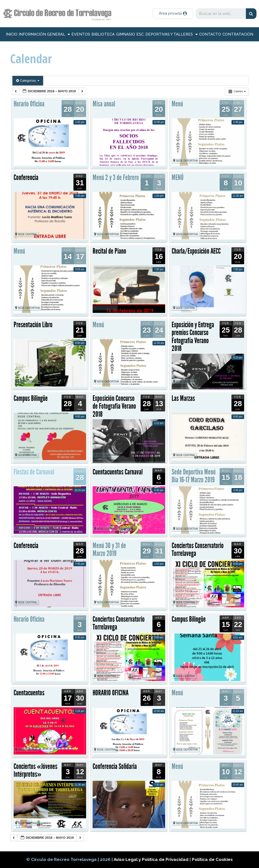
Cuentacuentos (29, 693)
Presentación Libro (33, 325)
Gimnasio (126, 34)
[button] (173, 14)
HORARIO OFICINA (111, 693)
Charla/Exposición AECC (196, 251)
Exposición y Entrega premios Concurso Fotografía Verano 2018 (193, 337)
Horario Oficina (29, 104)
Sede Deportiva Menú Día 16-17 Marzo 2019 (194, 476)
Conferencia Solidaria (115, 766)
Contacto (210, 34)
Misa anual (104, 104)
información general (44, 34)
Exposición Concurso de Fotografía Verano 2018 (114, 406)
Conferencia (26, 177)
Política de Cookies (212, 859)
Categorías (28, 81)
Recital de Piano (109, 251)
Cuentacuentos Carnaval (118, 472)
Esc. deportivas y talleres (167, 34)
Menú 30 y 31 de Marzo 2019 (109, 550)
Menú (177, 104)
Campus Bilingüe (31, 398)
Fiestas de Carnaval (34, 472)
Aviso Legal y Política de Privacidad (152, 859)
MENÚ (178, 177)
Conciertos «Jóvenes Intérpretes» (35, 770)
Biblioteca (103, 34)
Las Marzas (183, 398)
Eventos (81, 34)
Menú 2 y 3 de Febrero (116, 177)
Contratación (238, 34)
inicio (12, 34)
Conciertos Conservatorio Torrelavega (198, 550)
